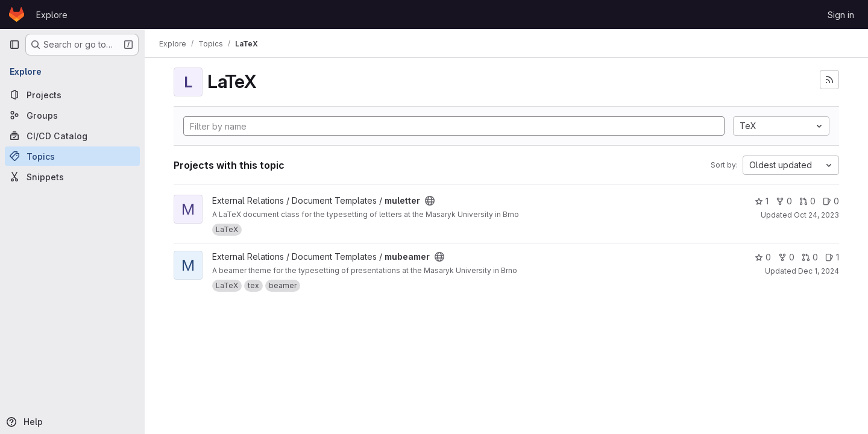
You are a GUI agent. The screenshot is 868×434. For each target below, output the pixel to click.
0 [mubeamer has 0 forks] (786, 257)
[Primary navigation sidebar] (14, 45)
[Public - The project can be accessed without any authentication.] (430, 201)
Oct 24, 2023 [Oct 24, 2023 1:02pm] (816, 215)
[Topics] (72, 156)
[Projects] (72, 95)
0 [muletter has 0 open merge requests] (807, 201)
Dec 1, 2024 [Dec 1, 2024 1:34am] (819, 271)
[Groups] (72, 115)
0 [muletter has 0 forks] (784, 201)
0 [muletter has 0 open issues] (831, 201)
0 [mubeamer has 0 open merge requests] (810, 257)
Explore (52, 15)
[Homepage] (17, 14)
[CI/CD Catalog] (72, 136)
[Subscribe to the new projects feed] (829, 80)
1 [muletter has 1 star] (762, 201)
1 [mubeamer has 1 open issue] (832, 257)
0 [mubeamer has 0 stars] (763, 257)
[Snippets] (72, 177)
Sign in (841, 15)
